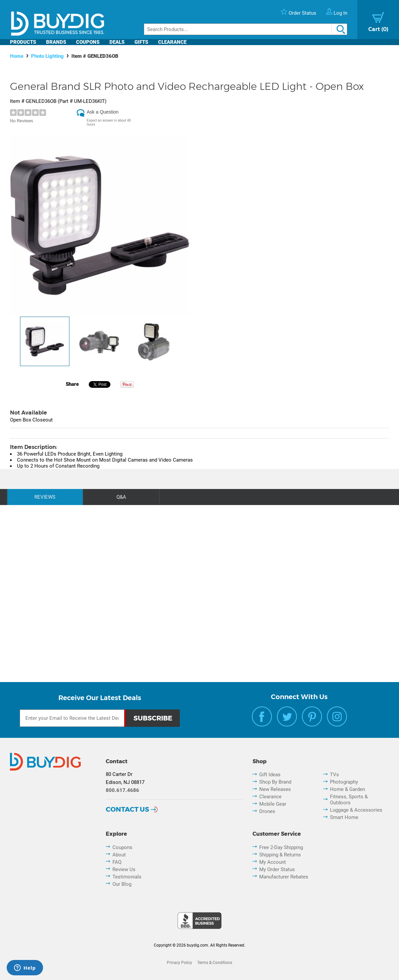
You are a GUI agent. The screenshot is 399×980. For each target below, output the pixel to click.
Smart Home (344, 817)
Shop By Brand (275, 782)
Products (23, 42)
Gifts (141, 42)
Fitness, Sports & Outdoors (349, 800)
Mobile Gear (273, 804)
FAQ (117, 862)
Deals (117, 42)
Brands (56, 42)
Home (17, 56)
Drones (267, 811)
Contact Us (127, 809)
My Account (273, 862)
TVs (334, 775)
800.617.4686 (122, 790)
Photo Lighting (47, 56)
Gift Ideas (270, 775)
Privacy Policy (179, 963)
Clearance (172, 42)
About (119, 855)
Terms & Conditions (215, 963)
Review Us (124, 869)
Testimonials (127, 877)
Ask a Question (103, 112)
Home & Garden (347, 789)
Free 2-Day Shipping (281, 847)
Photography (344, 782)
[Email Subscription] (72, 718)
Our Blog (122, 884)
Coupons (88, 42)
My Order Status (277, 869)
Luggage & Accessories (356, 810)
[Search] (246, 29)
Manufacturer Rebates (284, 877)
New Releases (275, 789)
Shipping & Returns (280, 855)
